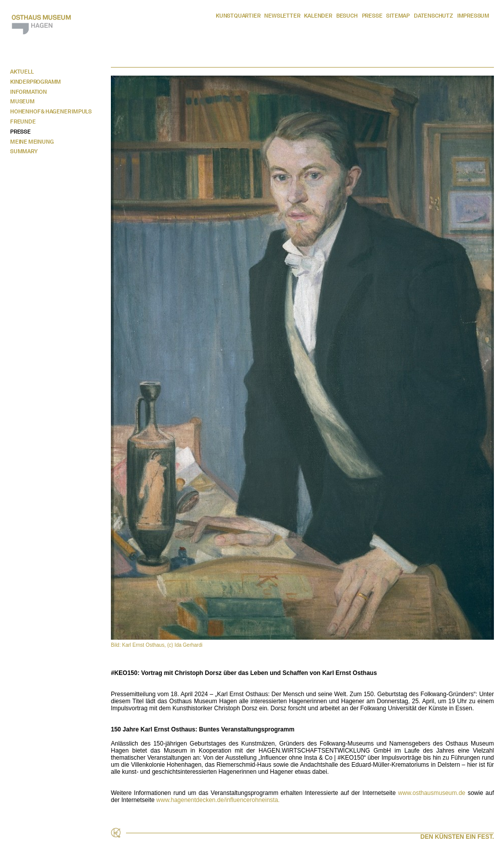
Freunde (23, 121)
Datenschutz (433, 16)
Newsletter (282, 16)
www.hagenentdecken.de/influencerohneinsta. (218, 800)
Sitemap (398, 16)
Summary (24, 151)
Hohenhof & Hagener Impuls (51, 111)
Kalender (318, 16)
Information (28, 92)
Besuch (347, 16)
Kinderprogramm (36, 82)
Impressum (473, 16)
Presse (372, 16)
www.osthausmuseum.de (432, 793)
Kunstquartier (238, 16)
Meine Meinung (32, 142)
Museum (22, 101)
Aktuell (22, 72)
